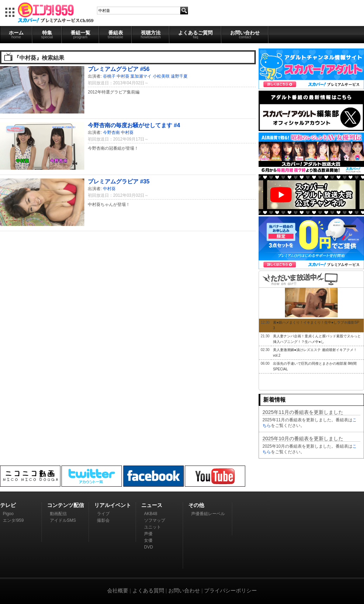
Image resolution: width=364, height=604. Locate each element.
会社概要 (118, 590)
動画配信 (58, 514)
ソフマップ (155, 520)
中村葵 (123, 76)
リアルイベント (113, 505)
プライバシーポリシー (230, 590)
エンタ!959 (13, 520)
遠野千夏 (179, 76)
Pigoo (8, 514)
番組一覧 (80, 34)
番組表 (116, 34)
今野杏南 (111, 132)
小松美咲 (161, 76)
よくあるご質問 (195, 34)
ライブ (103, 514)
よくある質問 (148, 590)
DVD (148, 547)
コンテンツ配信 (66, 505)
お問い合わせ (245, 34)
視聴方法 (151, 34)
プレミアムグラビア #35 (119, 181)
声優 (148, 534)
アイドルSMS (63, 520)
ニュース (152, 505)
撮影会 (103, 520)
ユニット (152, 527)
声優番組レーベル (208, 514)
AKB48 (151, 514)
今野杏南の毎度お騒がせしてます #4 (134, 125)
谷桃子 (109, 76)
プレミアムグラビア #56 (119, 69)
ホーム (16, 34)
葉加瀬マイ (141, 76)
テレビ (8, 505)
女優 (148, 540)
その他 (196, 505)
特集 (47, 34)
